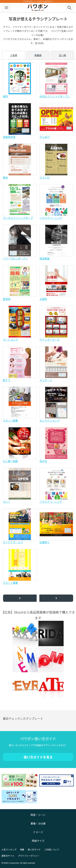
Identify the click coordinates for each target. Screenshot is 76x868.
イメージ (38, 832)
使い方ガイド (34, 849)
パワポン (38, 8)
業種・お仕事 (38, 823)
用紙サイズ (38, 841)
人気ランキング (9, 849)
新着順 (38, 55)
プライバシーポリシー (29, 856)
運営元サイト (8, 856)
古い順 (62, 55)
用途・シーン (38, 815)
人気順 (14, 55)
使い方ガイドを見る (38, 757)
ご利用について (52, 849)
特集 (22, 849)
